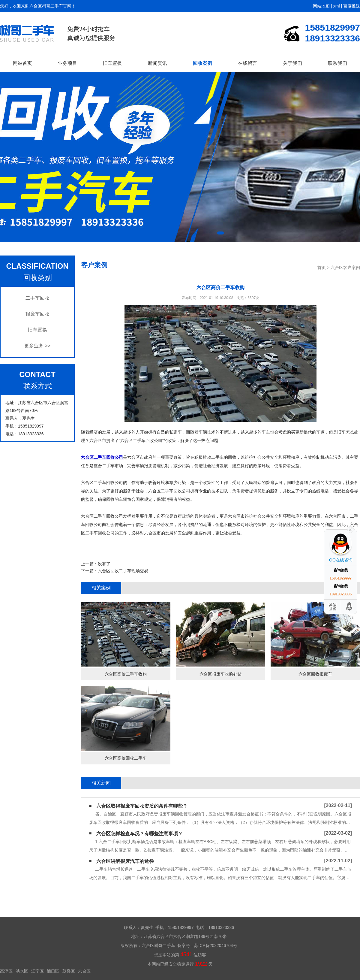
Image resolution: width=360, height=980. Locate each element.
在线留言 (247, 63)
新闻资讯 (157, 63)
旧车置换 (112, 63)
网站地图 (321, 6)
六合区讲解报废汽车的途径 (125, 861)
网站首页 (22, 63)
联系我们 (337, 63)
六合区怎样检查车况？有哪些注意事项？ (139, 834)
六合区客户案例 (345, 268)
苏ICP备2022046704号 (216, 945)
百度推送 (352, 6)
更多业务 (37, 346)
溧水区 (22, 971)
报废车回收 (37, 314)
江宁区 (37, 971)
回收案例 (202, 63)
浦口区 (53, 971)
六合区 (84, 971)
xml (337, 6)
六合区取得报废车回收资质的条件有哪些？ (142, 806)
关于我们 (292, 63)
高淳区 (6, 971)
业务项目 (67, 63)
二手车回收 (37, 298)
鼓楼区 (69, 971)
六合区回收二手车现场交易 (123, 571)
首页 (322, 268)
